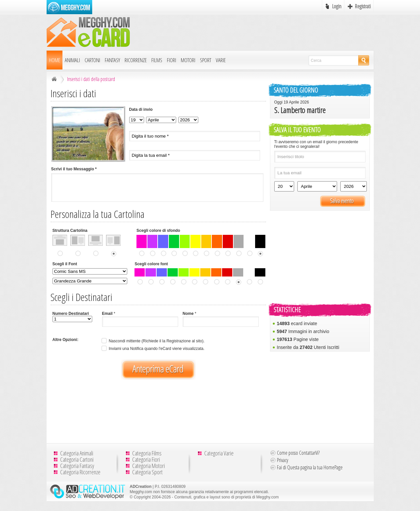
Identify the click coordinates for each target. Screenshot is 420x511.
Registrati (363, 6)
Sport (206, 60)
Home (55, 60)
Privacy (283, 460)
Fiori (172, 60)
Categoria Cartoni (77, 459)
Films (157, 60)
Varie (221, 60)
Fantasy (112, 60)
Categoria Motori (149, 466)
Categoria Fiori (146, 459)
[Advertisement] (253, 32)
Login (337, 6)
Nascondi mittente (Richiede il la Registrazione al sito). (152, 341)
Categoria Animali (77, 453)
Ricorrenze (136, 60)
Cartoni (92, 60)
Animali (72, 60)
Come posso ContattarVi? (298, 453)
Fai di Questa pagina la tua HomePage (310, 467)
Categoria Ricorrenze (80, 472)
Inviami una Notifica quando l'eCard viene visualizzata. (152, 349)
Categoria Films (147, 453)
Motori (188, 60)
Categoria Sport (147, 472)
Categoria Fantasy (77, 466)
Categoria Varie (219, 453)
